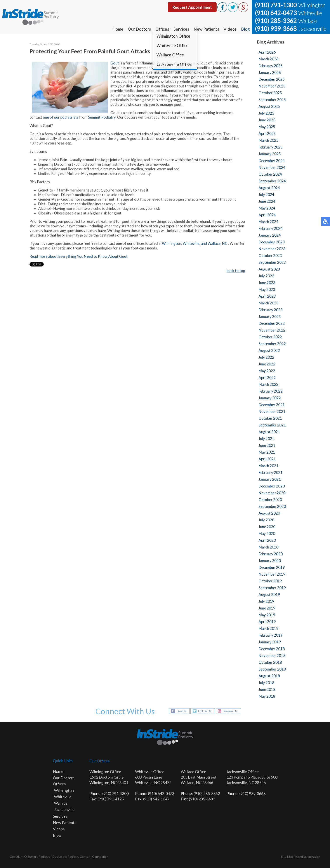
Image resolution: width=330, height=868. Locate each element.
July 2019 (266, 601)
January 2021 (270, 479)
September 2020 (272, 506)
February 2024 (271, 228)
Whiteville (63, 797)
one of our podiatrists (61, 118)
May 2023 (267, 289)
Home (117, 29)
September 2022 (272, 344)
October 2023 (270, 256)
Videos (230, 29)
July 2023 (266, 276)
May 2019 (267, 615)
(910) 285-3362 (276, 21)
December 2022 (272, 323)
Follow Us (205, 711)
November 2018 (272, 656)
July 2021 (266, 439)
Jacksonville (64, 809)
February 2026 (271, 66)
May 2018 (267, 696)
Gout (115, 64)
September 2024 (272, 181)
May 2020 (267, 534)
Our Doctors (139, 29)
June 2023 (267, 283)
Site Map (287, 857)
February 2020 (271, 554)
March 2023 (268, 303)
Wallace (61, 803)
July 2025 (266, 113)
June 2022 (267, 364)
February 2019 (271, 635)
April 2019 (267, 622)
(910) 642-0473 (276, 13)
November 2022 (272, 330)
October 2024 (270, 174)
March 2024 (268, 222)
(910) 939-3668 (276, 28)
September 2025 (272, 100)
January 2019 (270, 642)
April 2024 (267, 215)
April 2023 (267, 296)
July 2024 (266, 195)
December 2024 (272, 161)
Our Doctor (63, 778)
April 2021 (267, 459)
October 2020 (270, 500)
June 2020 (267, 527)
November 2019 (272, 574)
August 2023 (269, 269)
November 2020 (272, 493)
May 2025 (267, 127)
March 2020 (268, 547)
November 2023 (272, 249)
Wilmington (64, 790)
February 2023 (271, 310)
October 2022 (270, 337)
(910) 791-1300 (276, 5)
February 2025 (271, 147)
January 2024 (270, 235)
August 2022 (269, 350)
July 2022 (266, 357)
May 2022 (267, 371)
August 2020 (269, 513)
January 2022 (270, 398)
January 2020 (270, 561)
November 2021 (272, 411)
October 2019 (270, 581)
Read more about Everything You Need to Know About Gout (79, 257)
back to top (236, 271)
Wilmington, (172, 244)
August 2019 (269, 595)
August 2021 (269, 432)
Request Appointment (192, 7)
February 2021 (271, 472)
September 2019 (272, 588)
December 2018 (272, 649)
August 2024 (269, 188)
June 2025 (267, 120)
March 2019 (268, 628)
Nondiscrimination (308, 857)
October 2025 (270, 93)
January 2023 (270, 317)
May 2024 (267, 208)
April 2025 (267, 134)
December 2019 (272, 567)
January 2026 (270, 72)
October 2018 (270, 662)
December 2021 (272, 405)
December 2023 (272, 242)
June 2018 (267, 689)
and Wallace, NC (214, 244)
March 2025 (268, 140)
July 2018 (266, 683)
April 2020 (267, 540)
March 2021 (268, 466)
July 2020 (266, 520)
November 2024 (272, 167)
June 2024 (267, 201)
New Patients (206, 29)
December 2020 (272, 486)
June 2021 (267, 445)
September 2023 (272, 262)
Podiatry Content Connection (88, 857)
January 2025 (270, 154)
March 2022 (268, 384)
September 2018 (272, 669)
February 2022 (271, 391)
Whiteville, (191, 244)
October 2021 (270, 418)
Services (181, 29)
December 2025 (272, 79)
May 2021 (267, 452)
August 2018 (269, 676)
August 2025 (269, 106)
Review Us (231, 711)
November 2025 (272, 86)
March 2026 (268, 59)
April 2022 (267, 378)
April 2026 (267, 52)
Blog (245, 29)
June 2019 (267, 608)
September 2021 (272, 425)
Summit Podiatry (102, 118)
